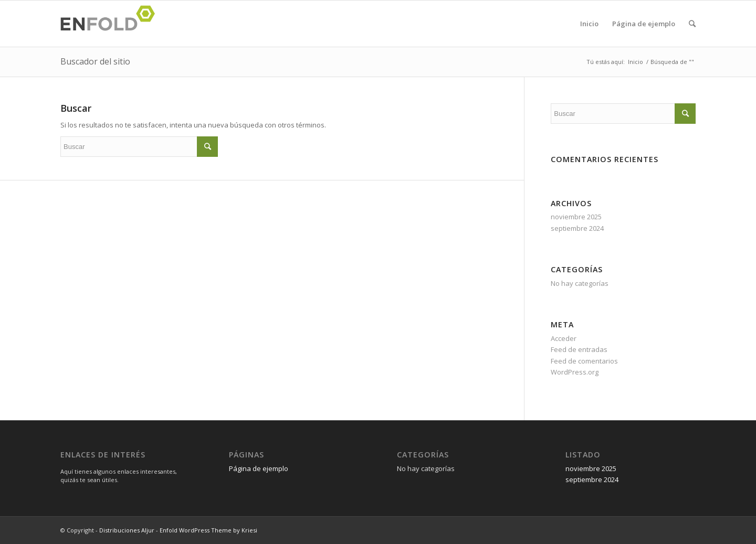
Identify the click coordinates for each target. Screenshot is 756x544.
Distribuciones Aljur (127, 530)
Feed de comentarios (584, 361)
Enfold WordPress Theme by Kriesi (208, 530)
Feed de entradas (579, 349)
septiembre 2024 (577, 228)
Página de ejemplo (644, 24)
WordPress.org (575, 372)
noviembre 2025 (576, 217)
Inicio (589, 24)
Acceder (564, 338)
